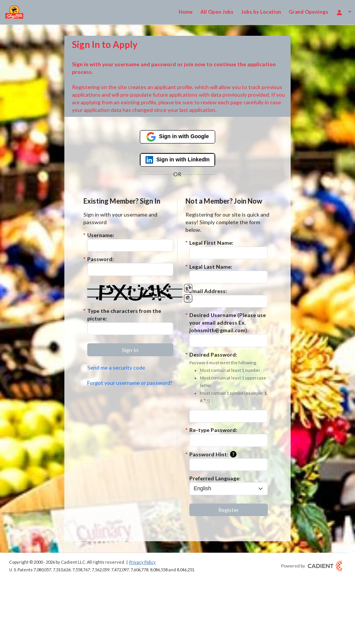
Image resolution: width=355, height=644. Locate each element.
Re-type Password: (213, 430)
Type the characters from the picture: (124, 315)
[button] (130, 350)
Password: (101, 259)
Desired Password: (229, 378)
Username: (101, 235)
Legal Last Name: (211, 267)
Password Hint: (214, 455)
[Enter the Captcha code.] (130, 329)
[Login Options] (344, 12)
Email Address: (208, 291)
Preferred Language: (215, 478)
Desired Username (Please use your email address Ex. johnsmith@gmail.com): (228, 323)
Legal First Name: (211, 243)
